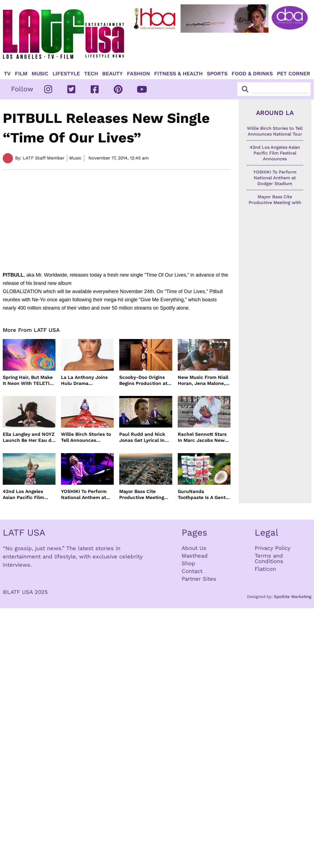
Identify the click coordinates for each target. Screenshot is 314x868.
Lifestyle (66, 74)
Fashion (138, 74)
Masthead (195, 556)
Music (40, 74)
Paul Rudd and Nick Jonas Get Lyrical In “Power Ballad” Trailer (145, 437)
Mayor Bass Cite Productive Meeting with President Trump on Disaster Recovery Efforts (145, 494)
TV (7, 74)
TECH (91, 74)
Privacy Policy (273, 548)
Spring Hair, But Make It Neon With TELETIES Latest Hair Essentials (29, 380)
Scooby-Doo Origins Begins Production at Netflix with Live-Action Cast (143, 380)
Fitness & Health (178, 74)
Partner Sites (199, 579)
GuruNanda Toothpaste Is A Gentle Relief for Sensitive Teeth (204, 494)
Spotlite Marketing (293, 597)
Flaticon (265, 569)
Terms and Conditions (269, 558)
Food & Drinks (252, 74)
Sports (217, 74)
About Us (194, 548)
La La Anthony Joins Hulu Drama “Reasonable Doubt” (85, 380)
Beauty (112, 74)
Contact (192, 571)
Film (21, 74)
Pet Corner (294, 74)
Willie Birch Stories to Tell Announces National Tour (86, 437)
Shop (188, 563)
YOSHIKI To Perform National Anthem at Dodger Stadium (84, 494)
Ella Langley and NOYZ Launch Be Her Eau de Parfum (29, 437)
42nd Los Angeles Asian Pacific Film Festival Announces (25, 494)
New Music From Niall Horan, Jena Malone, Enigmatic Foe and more (203, 380)
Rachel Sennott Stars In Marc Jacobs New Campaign (202, 437)
